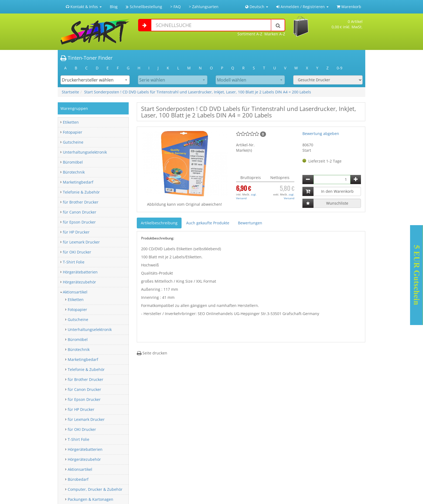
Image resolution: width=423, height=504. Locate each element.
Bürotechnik (74, 172)
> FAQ (175, 7)
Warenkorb (349, 7)
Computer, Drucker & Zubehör (95, 489)
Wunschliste (337, 203)
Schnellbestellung (144, 7)
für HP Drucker (76, 232)
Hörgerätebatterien (80, 272)
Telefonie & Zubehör (81, 192)
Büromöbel (73, 162)
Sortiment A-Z (250, 34)
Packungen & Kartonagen (91, 499)
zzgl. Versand (246, 196)
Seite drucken (152, 353)
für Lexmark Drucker (81, 242)
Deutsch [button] (257, 7)
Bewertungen (250, 223)
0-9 (340, 68)
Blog (114, 7)
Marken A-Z (275, 34)
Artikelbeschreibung (159, 223)
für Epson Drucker (79, 222)
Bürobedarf (78, 479)
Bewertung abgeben (321, 133)
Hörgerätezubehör (79, 282)
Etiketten (71, 122)
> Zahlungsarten (204, 7)
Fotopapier (73, 132)
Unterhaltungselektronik (85, 152)
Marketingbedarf (78, 182)
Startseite (70, 92)
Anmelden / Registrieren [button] (302, 7)
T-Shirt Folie (74, 262)
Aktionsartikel (75, 292)
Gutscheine (73, 142)
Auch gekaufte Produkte (208, 223)
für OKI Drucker (77, 252)
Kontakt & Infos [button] (84, 7)
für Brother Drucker (81, 202)
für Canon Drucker (80, 212)
